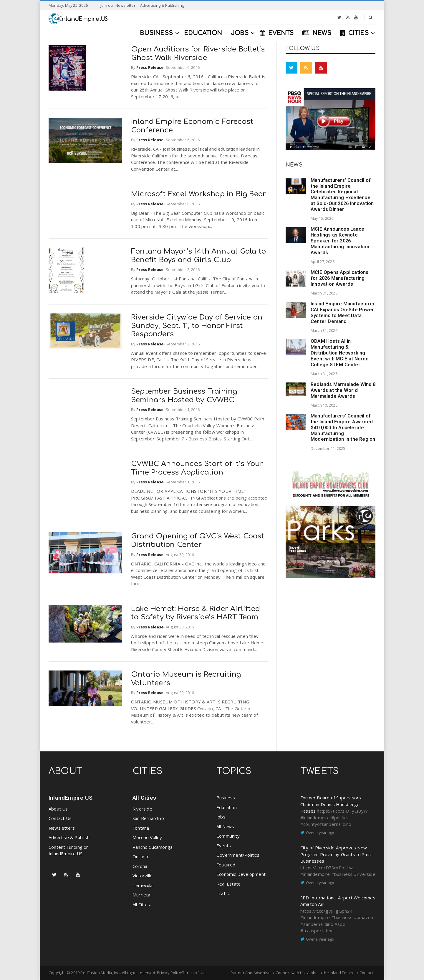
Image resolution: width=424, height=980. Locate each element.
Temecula (143, 885)
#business (342, 874)
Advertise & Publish (69, 837)
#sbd (340, 924)
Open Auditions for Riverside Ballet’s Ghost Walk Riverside (198, 54)
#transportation (317, 931)
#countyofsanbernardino (326, 824)
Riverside (142, 809)
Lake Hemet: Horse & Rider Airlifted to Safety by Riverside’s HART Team (196, 613)
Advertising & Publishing (162, 5)
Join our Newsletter (118, 5)
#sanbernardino (317, 924)
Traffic (223, 893)
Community (228, 836)
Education (227, 807)
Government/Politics (238, 855)
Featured (226, 865)
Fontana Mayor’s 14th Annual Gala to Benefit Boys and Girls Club (198, 256)
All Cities (144, 798)
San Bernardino (148, 818)
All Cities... (143, 904)
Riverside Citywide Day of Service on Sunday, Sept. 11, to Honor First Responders (197, 326)
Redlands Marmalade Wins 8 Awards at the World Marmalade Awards (343, 390)
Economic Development (241, 874)
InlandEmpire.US (71, 798)
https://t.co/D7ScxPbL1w (327, 868)
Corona (140, 866)
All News (225, 826)
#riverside (365, 874)
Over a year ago (320, 833)
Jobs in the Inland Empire (332, 973)
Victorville (143, 876)
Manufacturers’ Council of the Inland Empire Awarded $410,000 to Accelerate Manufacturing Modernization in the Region (343, 427)
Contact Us (60, 818)
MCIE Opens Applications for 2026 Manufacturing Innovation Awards (340, 278)
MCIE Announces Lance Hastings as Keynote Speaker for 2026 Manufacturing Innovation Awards (340, 241)
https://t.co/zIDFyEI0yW (342, 811)
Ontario (140, 856)
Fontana (141, 828)
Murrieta (141, 895)
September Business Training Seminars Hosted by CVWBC (184, 396)
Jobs (221, 817)
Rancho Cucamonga (153, 847)
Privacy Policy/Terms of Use (182, 973)
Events (224, 846)
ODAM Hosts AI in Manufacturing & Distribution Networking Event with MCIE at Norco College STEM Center (340, 353)
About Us (58, 809)
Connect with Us (290, 973)
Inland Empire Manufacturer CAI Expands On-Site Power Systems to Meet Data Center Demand (343, 312)
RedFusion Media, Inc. (100, 973)
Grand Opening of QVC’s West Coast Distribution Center (198, 540)
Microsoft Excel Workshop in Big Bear (198, 194)
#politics (340, 818)
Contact (366, 973)
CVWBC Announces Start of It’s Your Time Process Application (197, 468)
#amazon (363, 917)
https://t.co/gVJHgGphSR (326, 911)
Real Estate (228, 884)
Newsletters (62, 828)
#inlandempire (315, 818)
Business (226, 798)
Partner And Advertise (251, 973)
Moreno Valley (147, 837)
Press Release (150, 67)
